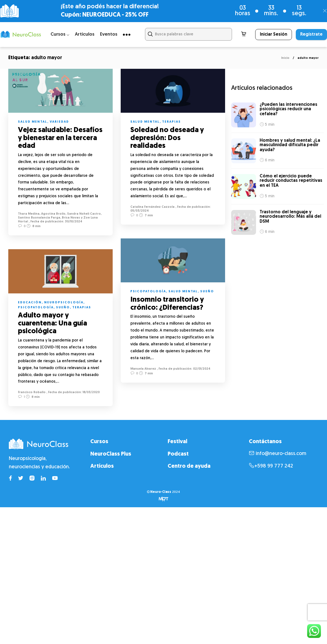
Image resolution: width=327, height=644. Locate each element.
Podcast (178, 453)
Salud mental (33, 122)
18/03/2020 (91, 392)
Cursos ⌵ (60, 34)
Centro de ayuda (189, 466)
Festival (177, 441)
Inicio (285, 58)
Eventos (109, 34)
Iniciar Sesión (274, 35)
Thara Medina (29, 214)
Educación (30, 302)
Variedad (59, 122)
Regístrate (311, 35)
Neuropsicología (64, 302)
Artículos (85, 34)
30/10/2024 (73, 222)
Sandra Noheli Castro (84, 214)
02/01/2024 (204, 368)
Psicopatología (150, 291)
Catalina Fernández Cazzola (155, 207)
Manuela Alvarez (145, 368)
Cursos (99, 441)
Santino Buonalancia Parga (39, 218)
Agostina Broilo (53, 214)
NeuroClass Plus (111, 453)
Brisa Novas (71, 218)
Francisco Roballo (32, 392)
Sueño (209, 291)
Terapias (174, 122)
